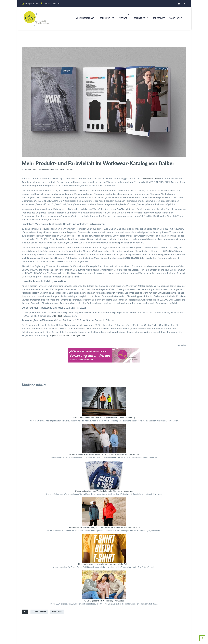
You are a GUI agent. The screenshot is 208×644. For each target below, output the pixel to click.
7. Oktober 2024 (29, 169)
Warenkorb (176, 18)
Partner (124, 15)
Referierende (107, 18)
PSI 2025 (58, 316)
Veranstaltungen (86, 18)
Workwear (57, 611)
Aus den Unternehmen (49, 169)
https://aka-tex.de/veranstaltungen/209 (67, 335)
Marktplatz (158, 18)
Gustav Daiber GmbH (150, 179)
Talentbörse (141, 18)
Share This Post (68, 169)
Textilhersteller (39, 611)
